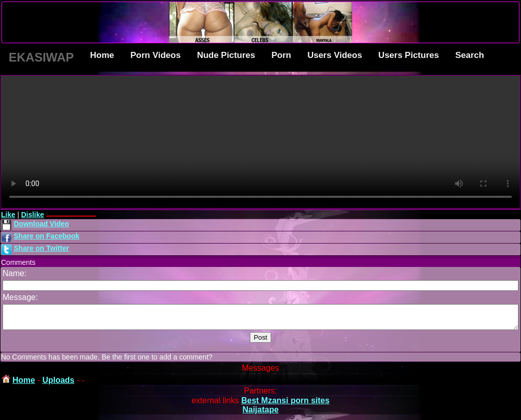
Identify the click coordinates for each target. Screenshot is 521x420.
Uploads (58, 385)
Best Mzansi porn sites (285, 405)
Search (470, 55)
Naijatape (260, 414)
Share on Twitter (41, 248)
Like (8, 215)
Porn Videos (155, 55)
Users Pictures (409, 55)
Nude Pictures (226, 55)
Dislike (32, 215)
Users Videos (335, 55)
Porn (281, 55)
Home (102, 55)
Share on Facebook (47, 236)
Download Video (41, 224)
